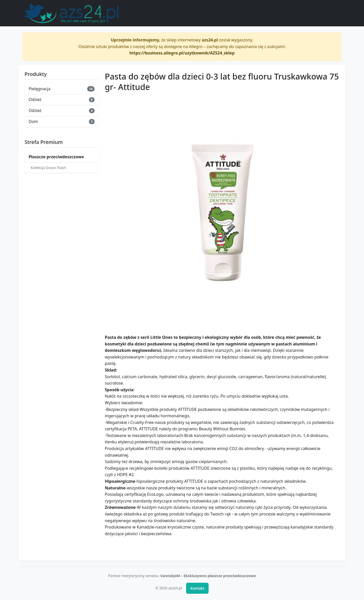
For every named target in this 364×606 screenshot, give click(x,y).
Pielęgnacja (62, 89)
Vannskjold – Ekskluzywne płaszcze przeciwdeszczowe (208, 576)
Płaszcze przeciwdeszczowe (56, 157)
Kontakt (197, 588)
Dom (62, 121)
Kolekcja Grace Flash (48, 168)
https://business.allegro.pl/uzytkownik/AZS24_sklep (182, 53)
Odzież (62, 99)
